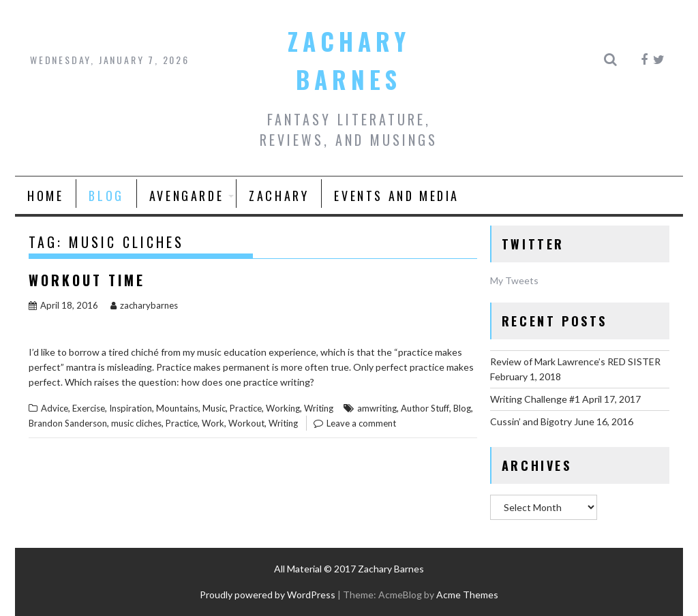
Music (214, 408)
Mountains (177, 408)
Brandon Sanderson (68, 423)
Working (283, 408)
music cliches (136, 423)
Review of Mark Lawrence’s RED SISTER (575, 361)
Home (45, 196)
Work (213, 423)
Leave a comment (361, 423)
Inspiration (131, 408)
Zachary (279, 196)
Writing (319, 408)
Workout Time (87, 280)
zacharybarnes (144, 305)
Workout (246, 423)
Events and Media (397, 196)
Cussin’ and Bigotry (531, 421)
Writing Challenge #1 (535, 399)
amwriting (377, 408)
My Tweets (514, 280)
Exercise (89, 408)
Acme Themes (467, 595)
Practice (246, 408)
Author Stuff (425, 408)
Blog (106, 196)
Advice (55, 408)
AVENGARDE (186, 196)
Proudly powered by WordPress (268, 595)
